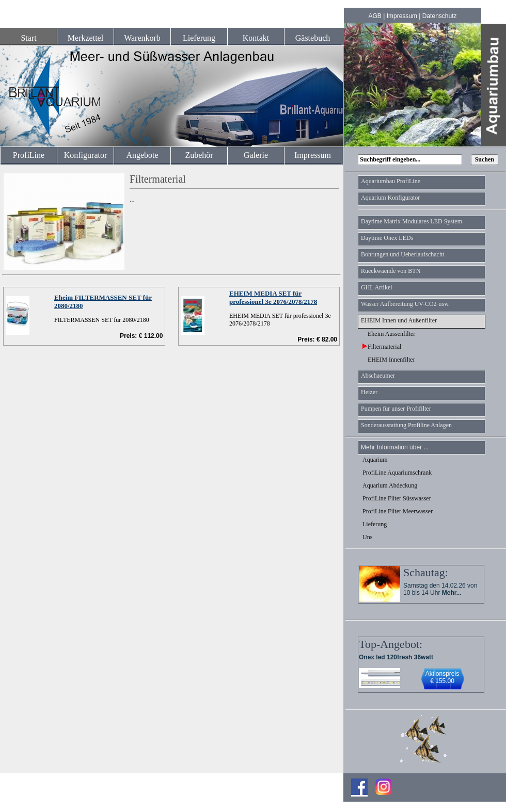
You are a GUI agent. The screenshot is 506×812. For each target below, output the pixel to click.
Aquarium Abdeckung (390, 485)
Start (28, 38)
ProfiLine (29, 155)
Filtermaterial (382, 347)
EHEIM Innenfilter (389, 360)
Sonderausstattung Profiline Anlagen (406, 425)
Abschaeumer (378, 376)
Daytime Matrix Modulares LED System (412, 221)
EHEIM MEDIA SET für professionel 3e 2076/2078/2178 (273, 297)
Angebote (142, 155)
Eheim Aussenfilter (389, 334)
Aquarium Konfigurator (390, 198)
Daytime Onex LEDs (387, 238)
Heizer (369, 392)
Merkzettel (85, 38)
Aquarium (375, 460)
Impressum (402, 16)
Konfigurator (86, 155)
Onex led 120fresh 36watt (396, 657)
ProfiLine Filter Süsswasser (397, 498)
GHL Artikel (377, 287)
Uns (367, 537)
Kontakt (256, 38)
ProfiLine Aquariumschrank (397, 473)
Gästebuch (313, 38)
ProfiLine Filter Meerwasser (398, 511)
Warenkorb (142, 38)
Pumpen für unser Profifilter (396, 409)
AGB (375, 16)
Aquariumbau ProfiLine (391, 181)
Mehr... (452, 593)
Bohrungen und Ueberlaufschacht (402, 254)
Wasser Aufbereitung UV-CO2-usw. (405, 304)
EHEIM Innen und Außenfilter (399, 320)
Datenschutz (440, 16)
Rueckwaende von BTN (391, 271)
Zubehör (199, 155)
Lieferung (199, 38)
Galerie (256, 155)
